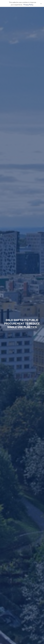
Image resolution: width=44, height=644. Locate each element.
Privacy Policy (28, 5)
